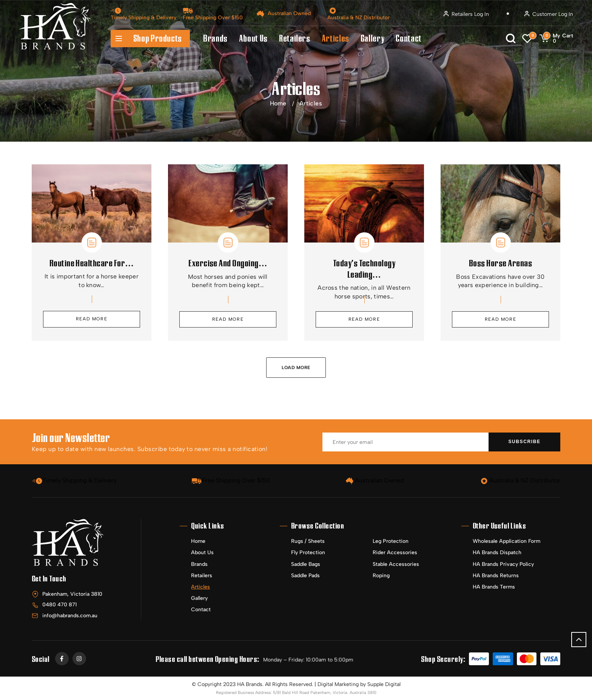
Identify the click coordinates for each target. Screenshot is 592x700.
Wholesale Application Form (506, 541)
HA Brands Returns (496, 576)
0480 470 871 (59, 605)
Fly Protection (308, 552)
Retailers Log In (466, 14)
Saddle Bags (306, 564)
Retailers (295, 39)
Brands (215, 39)
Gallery (372, 39)
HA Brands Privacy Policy (503, 564)
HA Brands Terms (494, 587)
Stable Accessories (396, 564)
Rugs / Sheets (308, 541)
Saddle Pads (305, 576)
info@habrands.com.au (70, 616)
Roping (381, 576)
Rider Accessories (395, 552)
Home (278, 103)
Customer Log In (549, 14)
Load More (296, 368)
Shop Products (146, 38)
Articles (335, 39)
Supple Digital (384, 684)
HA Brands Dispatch (497, 552)
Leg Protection (391, 541)
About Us (253, 39)
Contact (409, 39)
